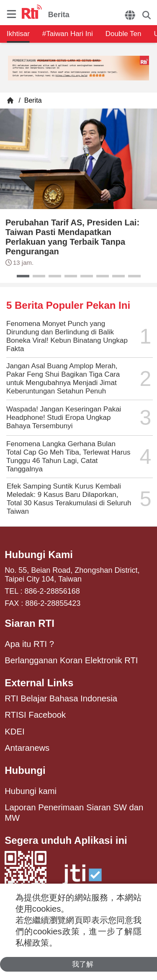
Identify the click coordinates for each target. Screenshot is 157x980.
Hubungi (25, 770)
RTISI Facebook (35, 715)
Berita (32, 100)
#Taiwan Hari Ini (68, 34)
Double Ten (124, 34)
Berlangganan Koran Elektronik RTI (71, 660)
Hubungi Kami (39, 555)
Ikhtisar (18, 34)
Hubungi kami (31, 791)
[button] (23, 276)
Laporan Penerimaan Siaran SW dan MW (74, 812)
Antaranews (27, 748)
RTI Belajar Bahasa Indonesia (61, 698)
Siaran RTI (30, 623)
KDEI (14, 732)
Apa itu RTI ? (29, 644)
